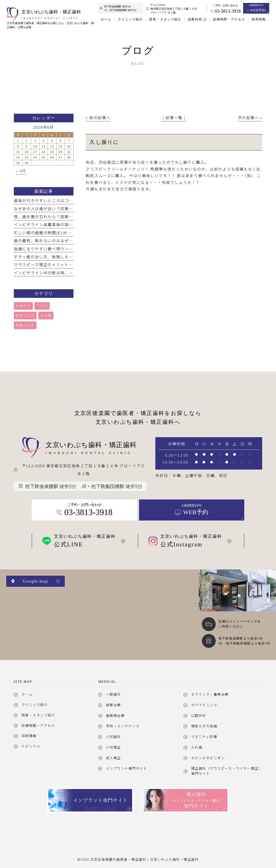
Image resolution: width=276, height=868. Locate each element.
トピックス (31, 746)
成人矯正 (113, 758)
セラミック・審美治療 (210, 694)
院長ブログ (25, 325)
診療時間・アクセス (38, 725)
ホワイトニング (204, 705)
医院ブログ (25, 315)
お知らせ (23, 306)
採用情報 (29, 736)
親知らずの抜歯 (204, 726)
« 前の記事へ (98, 117)
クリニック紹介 (35, 705)
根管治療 (113, 705)
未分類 (46, 315)
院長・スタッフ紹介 (38, 715)
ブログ (42, 306)
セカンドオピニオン (208, 758)
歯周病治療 (115, 715)
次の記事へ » (250, 117)
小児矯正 (113, 747)
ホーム (27, 694)
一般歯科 (113, 694)
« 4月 (21, 171)
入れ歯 (197, 747)
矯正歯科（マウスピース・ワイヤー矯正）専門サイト (227, 771)
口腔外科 (199, 715)
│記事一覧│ (174, 117)
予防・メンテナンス (123, 726)
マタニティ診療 (204, 737)
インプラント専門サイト (127, 768)
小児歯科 (113, 737)
